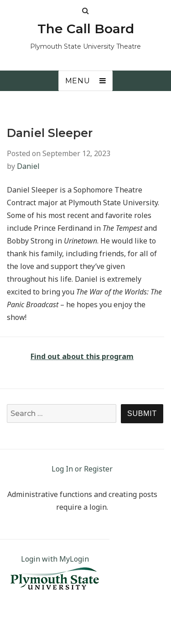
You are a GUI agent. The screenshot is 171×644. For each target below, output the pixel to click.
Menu (78, 81)
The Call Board (86, 29)
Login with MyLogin (55, 559)
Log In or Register (82, 469)
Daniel (28, 166)
